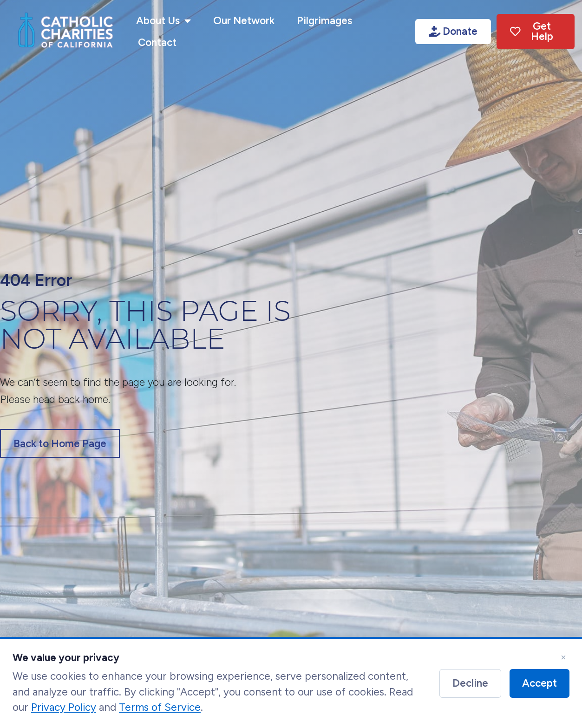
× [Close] (563, 660)
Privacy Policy (64, 711)
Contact (157, 42)
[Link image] (65, 32)
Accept (539, 686)
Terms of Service (160, 711)
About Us (163, 21)
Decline (470, 686)
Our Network (244, 21)
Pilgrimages (324, 21)
